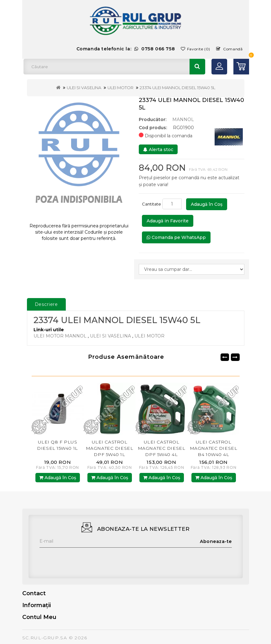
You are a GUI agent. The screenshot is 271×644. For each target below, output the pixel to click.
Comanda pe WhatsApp (176, 237)
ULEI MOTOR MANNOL (60, 336)
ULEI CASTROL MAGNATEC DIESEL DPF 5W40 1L (109, 448)
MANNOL (183, 119)
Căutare (197, 67)
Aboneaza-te (216, 541)
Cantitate (151, 204)
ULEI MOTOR (120, 88)
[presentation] (87, 560)
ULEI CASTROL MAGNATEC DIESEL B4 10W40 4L (214, 448)
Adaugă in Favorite (168, 221)
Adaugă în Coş (207, 204)
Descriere (47, 304)
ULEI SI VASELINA (84, 88)
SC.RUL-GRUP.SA (45, 638)
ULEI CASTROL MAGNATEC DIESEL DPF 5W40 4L (162, 448)
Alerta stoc (158, 150)
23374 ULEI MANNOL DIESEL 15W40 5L (177, 88)
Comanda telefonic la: (126, 49)
